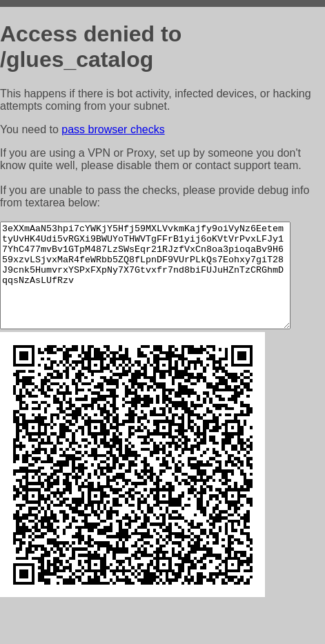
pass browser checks (113, 129)
